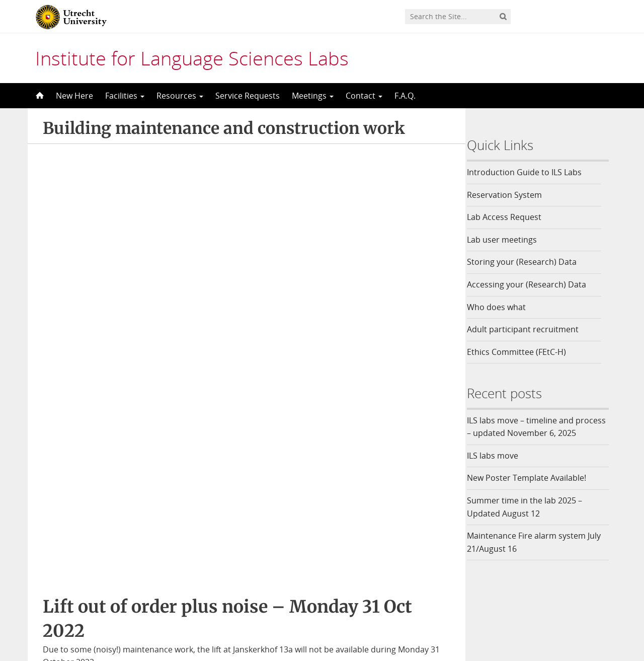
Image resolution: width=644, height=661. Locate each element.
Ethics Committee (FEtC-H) (522, 352)
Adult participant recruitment (529, 329)
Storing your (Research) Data (528, 262)
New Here (74, 96)
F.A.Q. (405, 96)
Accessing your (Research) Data (533, 284)
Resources (180, 96)
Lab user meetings (508, 240)
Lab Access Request (510, 217)
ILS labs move (499, 468)
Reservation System (510, 195)
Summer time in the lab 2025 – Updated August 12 (531, 520)
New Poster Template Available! (534, 491)
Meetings (313, 96)
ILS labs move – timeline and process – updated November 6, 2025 (534, 433)
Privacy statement (575, 613)
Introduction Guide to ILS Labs (530, 172)
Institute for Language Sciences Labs (192, 58)
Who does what (502, 307)
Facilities (125, 96)
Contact (364, 96)
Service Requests (248, 96)
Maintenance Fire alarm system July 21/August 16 (540, 555)
